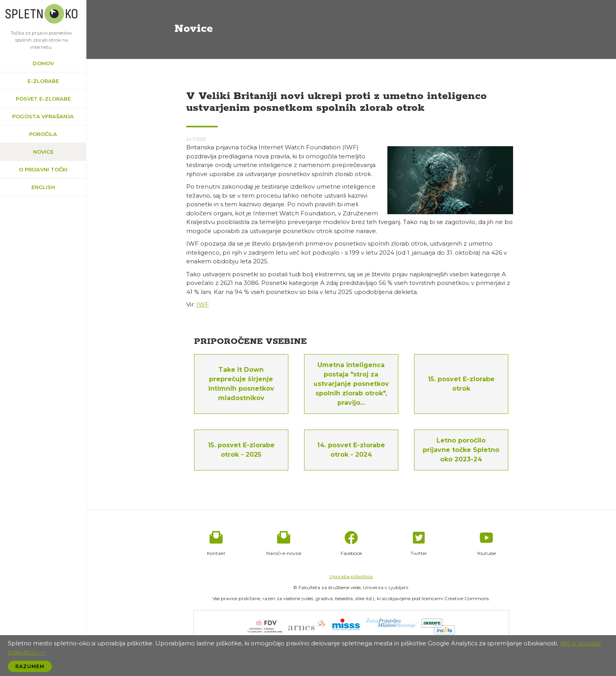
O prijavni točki (43, 169)
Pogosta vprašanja (43, 116)
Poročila (43, 134)
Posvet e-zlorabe (43, 99)
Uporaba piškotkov (351, 576)
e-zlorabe (43, 81)
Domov (43, 63)
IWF (203, 304)
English (43, 187)
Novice (43, 152)
